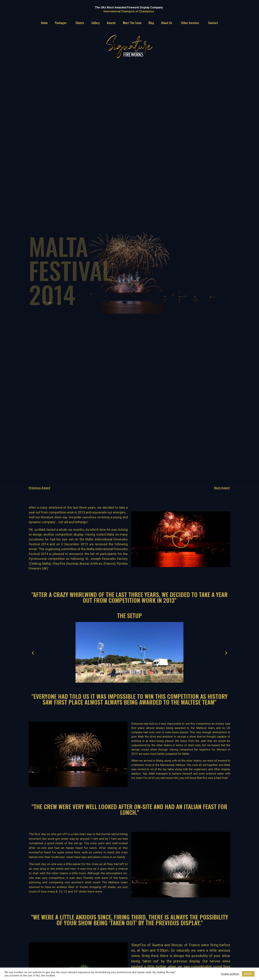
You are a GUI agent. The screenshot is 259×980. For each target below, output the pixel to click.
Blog (151, 23)
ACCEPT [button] (248, 974)
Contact (213, 23)
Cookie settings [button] (230, 974)
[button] (181, 539)
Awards (111, 23)
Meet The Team (132, 23)
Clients (80, 23)
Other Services (191, 23)
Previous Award (39, 488)
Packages (62, 23)
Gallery (96, 23)
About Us (168, 23)
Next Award (222, 488)
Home (44, 23)
